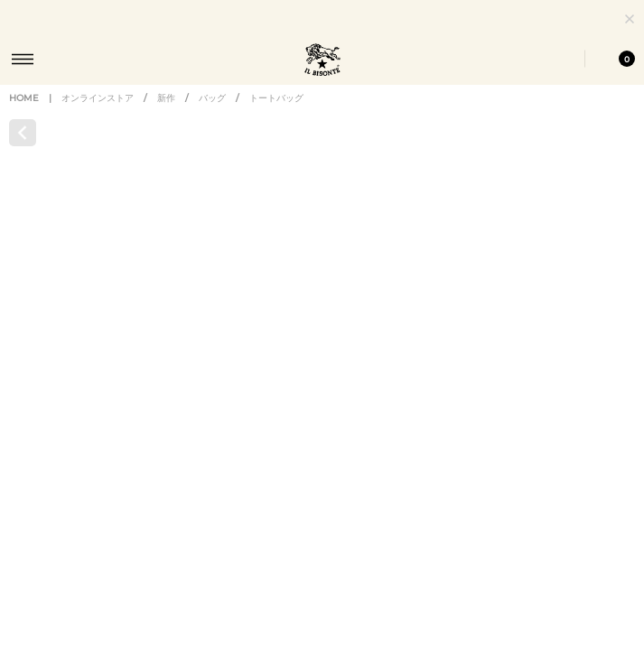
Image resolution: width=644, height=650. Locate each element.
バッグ (212, 115)
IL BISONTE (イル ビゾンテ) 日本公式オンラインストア (322, 61)
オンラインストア (98, 115)
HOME (24, 115)
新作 (166, 115)
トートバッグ (276, 115)
